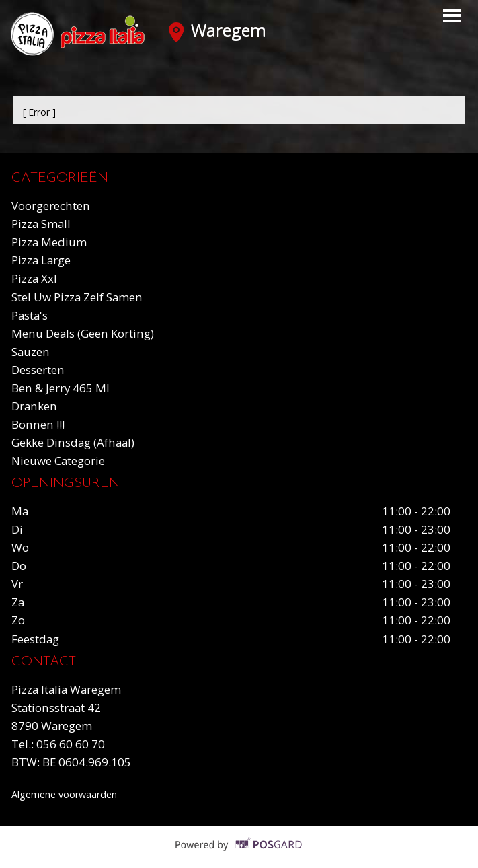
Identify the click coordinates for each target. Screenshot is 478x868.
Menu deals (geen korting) (83, 333)
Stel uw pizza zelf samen (77, 297)
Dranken (34, 406)
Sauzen (31, 352)
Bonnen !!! (38, 424)
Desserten (38, 370)
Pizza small (41, 224)
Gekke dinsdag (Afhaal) (73, 442)
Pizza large (41, 260)
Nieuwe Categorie (58, 461)
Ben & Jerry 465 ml (61, 388)
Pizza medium (49, 242)
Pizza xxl (34, 278)
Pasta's (30, 315)
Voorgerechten (51, 206)
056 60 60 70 (71, 744)
